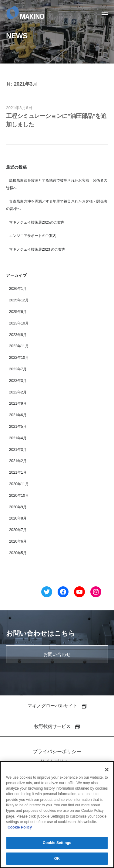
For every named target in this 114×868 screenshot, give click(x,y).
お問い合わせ (57, 654)
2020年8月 (18, 518)
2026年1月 (18, 289)
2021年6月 (18, 415)
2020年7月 (18, 530)
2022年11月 (19, 346)
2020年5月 (18, 553)
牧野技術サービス (57, 726)
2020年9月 (18, 507)
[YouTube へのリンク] (79, 593)
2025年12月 (19, 300)
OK (57, 861)
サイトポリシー (57, 762)
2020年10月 (19, 496)
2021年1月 (18, 472)
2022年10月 (19, 358)
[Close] (107, 772)
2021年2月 (18, 461)
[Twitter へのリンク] (47, 593)
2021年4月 (18, 438)
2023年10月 (19, 323)
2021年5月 (18, 427)
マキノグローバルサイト (57, 706)
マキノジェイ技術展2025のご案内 (37, 222)
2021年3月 (18, 450)
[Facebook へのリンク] (63, 593)
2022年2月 (18, 392)
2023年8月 (18, 335)
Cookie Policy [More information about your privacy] (20, 829)
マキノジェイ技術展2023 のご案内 (37, 249)
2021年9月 (18, 403)
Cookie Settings (57, 845)
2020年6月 (18, 541)
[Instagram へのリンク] (96, 593)
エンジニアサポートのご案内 (33, 236)
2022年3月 (18, 381)
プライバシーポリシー (57, 751)
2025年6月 (18, 312)
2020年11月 (19, 484)
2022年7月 (18, 369)
